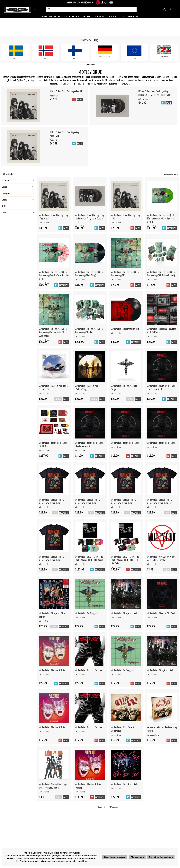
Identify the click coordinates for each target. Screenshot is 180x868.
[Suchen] (91, 10)
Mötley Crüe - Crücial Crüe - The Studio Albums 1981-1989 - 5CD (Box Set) (125, 560)
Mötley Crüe (44, 223)
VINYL (45, 16)
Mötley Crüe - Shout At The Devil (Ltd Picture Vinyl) (161, 388)
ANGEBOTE (115, 16)
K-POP (67, 16)
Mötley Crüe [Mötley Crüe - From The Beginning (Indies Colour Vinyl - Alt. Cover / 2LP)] (143, 99)
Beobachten (172, 228)
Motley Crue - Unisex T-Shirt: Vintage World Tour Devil (51, 501)
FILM (60, 16)
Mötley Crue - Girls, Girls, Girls (124, 784)
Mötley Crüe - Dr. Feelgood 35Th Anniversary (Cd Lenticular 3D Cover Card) (53, 332)
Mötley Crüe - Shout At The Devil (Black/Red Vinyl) (89, 444)
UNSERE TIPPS (101, 16)
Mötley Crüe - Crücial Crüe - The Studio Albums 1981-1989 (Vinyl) (89, 558)
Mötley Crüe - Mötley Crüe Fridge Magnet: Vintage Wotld (53, 786)
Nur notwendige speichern (161, 857)
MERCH (76, 16)
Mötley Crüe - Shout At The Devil (125, 443)
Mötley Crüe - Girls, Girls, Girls (124, 613)
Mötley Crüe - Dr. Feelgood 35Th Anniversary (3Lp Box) (89, 331)
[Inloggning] (170, 10)
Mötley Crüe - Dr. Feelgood (86, 613)
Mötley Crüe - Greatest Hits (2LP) (125, 329)
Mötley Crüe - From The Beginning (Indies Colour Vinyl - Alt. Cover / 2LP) (155, 93)
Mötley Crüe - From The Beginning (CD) (66, 91)
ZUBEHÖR (85, 16)
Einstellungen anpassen (115, 857)
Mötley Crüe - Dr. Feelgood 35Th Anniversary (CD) (125, 274)
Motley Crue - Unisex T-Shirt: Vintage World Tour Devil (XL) (159, 501)
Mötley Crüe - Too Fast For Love (88, 670)
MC (55, 16)
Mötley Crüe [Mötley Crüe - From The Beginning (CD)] (55, 96)
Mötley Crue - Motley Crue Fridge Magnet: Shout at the (161, 558)
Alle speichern (137, 857)
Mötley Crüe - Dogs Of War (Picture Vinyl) (86, 388)
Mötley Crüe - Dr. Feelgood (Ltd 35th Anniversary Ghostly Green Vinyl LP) (161, 218)
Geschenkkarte (130, 16)
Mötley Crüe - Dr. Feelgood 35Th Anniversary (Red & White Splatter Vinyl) (54, 275)
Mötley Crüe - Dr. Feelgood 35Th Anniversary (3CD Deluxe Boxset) (161, 274)
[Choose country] (165, 10)
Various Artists (153, 735)
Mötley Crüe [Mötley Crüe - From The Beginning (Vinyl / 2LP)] (55, 140)
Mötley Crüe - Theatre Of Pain (52, 670)
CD (50, 16)
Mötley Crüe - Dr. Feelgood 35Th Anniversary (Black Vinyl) (89, 274)
